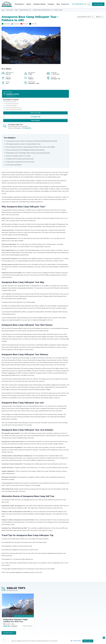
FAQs (38, 614)
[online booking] (13, 637)
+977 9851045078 (78, 4)
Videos (85, 609)
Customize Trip (88, 94)
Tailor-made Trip (88, 606)
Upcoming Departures (89, 603)
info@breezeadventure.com (12, 615)
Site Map (62, 614)
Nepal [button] (28, 4)
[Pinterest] (18, 622)
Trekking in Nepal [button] (39, 4)
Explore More (8, 587)
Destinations (10, 10)
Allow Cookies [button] (88, 641)
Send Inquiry (88, 98)
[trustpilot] (30, 24)
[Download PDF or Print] (85, 17)
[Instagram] (12, 622)
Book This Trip (88, 90)
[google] (12, 24)
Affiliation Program (42, 606)
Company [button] (51, 4)
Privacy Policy (75, 641)
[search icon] (89, 4)
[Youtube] (21, 24)
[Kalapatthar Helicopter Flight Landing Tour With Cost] (18, 560)
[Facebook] (5, 622)
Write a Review (64, 611)
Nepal (16, 10)
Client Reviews (41, 611)
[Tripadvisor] (3, 24)
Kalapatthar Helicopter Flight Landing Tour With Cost (15, 575)
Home (3, 10)
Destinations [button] (19, 4)
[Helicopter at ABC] (31, 45)
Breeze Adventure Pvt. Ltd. (79, 637)
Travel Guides (64, 603)
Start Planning (98, 4)
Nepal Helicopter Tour (25, 10)
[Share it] (100, 17)
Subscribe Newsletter (42, 609)
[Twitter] (8, 622)
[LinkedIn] (15, 622)
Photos (62, 609)
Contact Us (65, 4)
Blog (58, 4)
